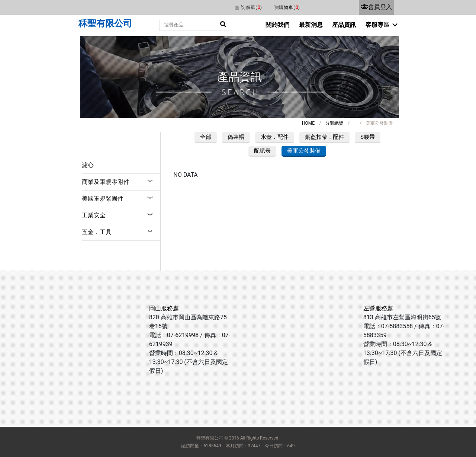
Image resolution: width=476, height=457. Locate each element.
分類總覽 (334, 123)
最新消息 (311, 25)
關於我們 (277, 25)
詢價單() (251, 7)
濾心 (88, 165)
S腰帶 (368, 137)
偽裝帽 (236, 137)
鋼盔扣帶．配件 (324, 137)
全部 (206, 137)
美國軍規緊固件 (103, 199)
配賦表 (262, 151)
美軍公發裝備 (304, 151)
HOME (308, 123)
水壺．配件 (275, 137)
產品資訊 (344, 25)
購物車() (289, 7)
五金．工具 (97, 232)
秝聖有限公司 (105, 23)
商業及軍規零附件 (106, 182)
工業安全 (94, 215)
